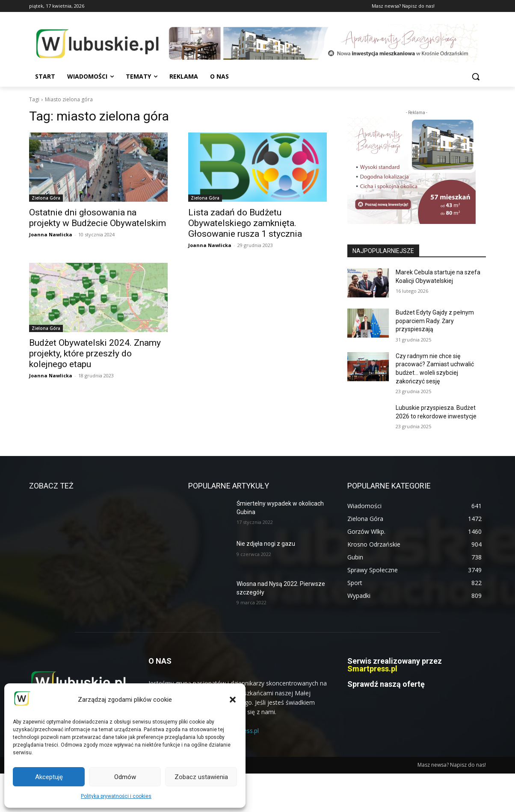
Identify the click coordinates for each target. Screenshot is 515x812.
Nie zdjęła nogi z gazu (266, 544)
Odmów (125, 777)
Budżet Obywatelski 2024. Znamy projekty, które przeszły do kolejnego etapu (95, 353)
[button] (233, 700)
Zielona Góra (46, 198)
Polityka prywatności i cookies (116, 796)
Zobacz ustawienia (201, 777)
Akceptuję (49, 777)
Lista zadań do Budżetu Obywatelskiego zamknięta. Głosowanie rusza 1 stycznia (245, 223)
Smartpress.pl (372, 669)
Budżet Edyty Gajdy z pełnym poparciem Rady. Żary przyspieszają (435, 321)
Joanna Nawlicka (51, 234)
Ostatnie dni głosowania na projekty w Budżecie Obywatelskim (98, 218)
